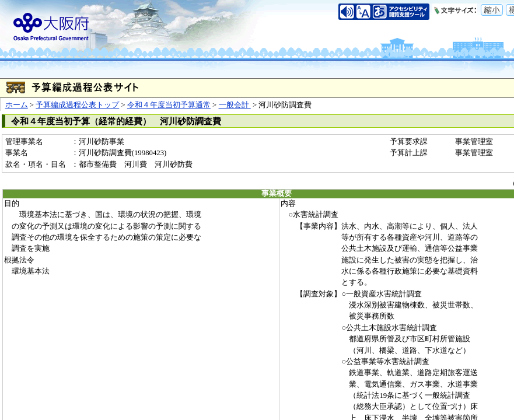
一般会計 (235, 105)
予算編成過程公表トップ (77, 105)
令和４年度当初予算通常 (169, 105)
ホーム (17, 105)
